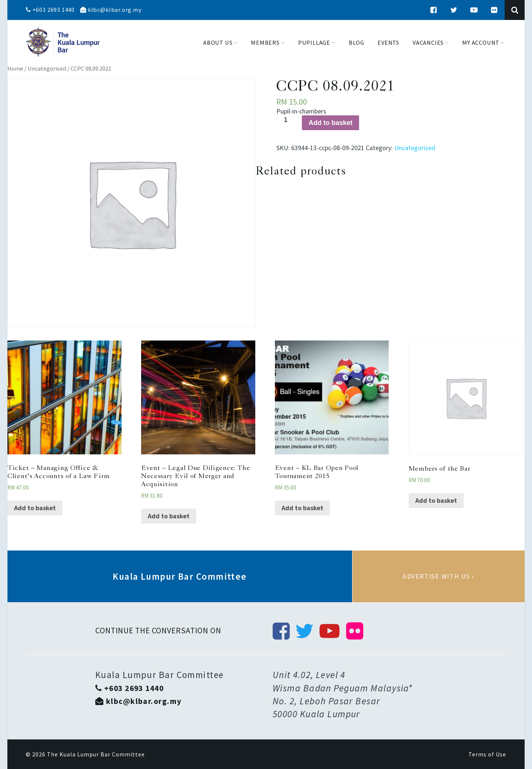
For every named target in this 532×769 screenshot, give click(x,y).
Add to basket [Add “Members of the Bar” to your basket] (436, 500)
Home (15, 69)
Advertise (439, 576)
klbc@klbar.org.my (111, 10)
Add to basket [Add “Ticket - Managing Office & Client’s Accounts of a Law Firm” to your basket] (35, 508)
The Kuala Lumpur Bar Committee (96, 754)
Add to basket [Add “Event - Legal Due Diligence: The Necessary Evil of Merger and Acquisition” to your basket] (169, 516)
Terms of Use (487, 754)
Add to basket (330, 123)
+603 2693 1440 (50, 10)
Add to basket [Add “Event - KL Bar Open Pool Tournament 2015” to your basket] (302, 508)
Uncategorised (47, 69)
